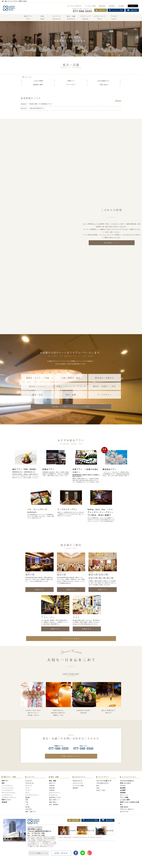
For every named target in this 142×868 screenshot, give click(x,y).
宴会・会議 (71, 18)
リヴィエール (29, 790)
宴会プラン (52, 790)
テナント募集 (124, 804)
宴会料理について (112, 243)
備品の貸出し (53, 809)
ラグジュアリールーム (8, 799)
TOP (23, 77)
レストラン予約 (90, 827)
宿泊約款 (4, 809)
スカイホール (53, 802)
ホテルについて (100, 18)
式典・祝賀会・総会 (71, 378)
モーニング (29, 792)
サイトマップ (124, 818)
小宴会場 (52, 797)
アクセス (114, 18)
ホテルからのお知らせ (74, 6)
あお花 (27, 804)
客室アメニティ (6, 806)
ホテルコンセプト (78, 790)
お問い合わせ (104, 85)
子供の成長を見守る (102, 790)
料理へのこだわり (125, 790)
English (133, 6)
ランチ (27, 795)
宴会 (98, 792)
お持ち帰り (29, 816)
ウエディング (85, 18)
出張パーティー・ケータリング (71, 386)
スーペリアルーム (7, 792)
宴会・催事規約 (54, 811)
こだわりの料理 (38, 81)
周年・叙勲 (71, 395)
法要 (98, 795)
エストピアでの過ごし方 (104, 787)
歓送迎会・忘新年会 (104, 378)
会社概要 (121, 6)
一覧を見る (118, 101)
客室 (42, 18)
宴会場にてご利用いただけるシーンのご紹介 (71, 407)
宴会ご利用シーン (54, 806)
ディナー (28, 797)
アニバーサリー (71, 85)
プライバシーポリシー (127, 816)
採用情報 (112, 6)
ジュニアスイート (7, 802)
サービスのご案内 (78, 792)
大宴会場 (52, 792)
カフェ (27, 799)
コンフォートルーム (8, 795)
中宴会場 (52, 795)
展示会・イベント (38, 386)
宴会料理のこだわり (55, 804)
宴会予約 (107, 827)
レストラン (57, 18)
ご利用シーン (71, 81)
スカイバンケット (54, 799)
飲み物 (27, 813)
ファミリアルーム (7, 797)
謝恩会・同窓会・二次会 (104, 386)
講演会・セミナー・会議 (38, 378)
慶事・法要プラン (31, 818)
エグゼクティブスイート (9, 804)
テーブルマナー (104, 395)
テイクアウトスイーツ (32, 802)
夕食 (27, 809)
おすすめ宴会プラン (104, 81)
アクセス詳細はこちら (39, 860)
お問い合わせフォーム (71, 763)
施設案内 (75, 795)
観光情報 (102, 6)
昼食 (27, 806)
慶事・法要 (38, 395)
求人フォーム (124, 802)
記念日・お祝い (101, 797)
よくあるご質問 (90, 6)
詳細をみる (39, 596)
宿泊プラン (28, 18)
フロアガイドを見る (71, 645)
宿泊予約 (101, 10)
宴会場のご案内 (38, 85)
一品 (27, 811)
